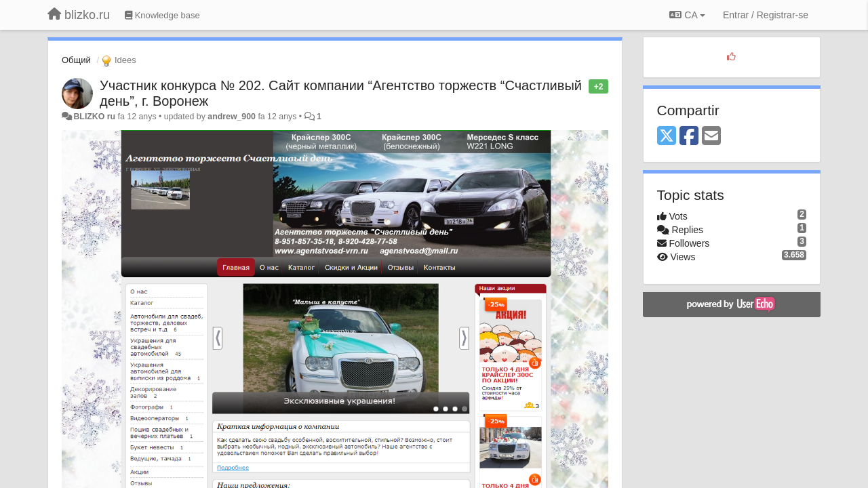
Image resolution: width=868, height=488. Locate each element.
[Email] (711, 137)
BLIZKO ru (95, 117)
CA (687, 15)
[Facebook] (689, 137)
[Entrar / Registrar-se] (766, 15)
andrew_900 (232, 117)
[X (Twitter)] (667, 137)
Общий (76, 60)
